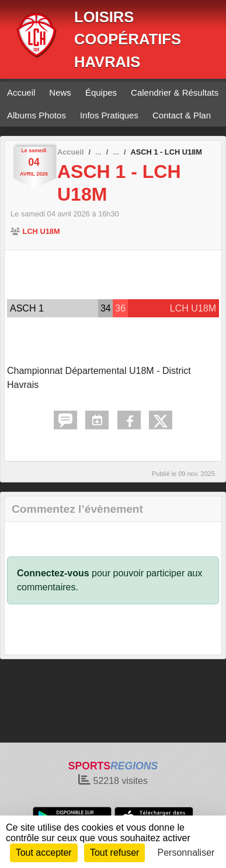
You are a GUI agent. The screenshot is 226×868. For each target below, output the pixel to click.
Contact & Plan (182, 115)
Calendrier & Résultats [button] (175, 92)
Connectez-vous (53, 573)
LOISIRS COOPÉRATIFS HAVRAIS (128, 39)
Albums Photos (36, 115)
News (60, 92)
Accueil (21, 92)
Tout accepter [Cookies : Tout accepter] (44, 853)
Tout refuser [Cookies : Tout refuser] (114, 853)
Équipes (101, 92)
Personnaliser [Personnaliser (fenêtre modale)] (186, 853)
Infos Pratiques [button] (109, 115)
